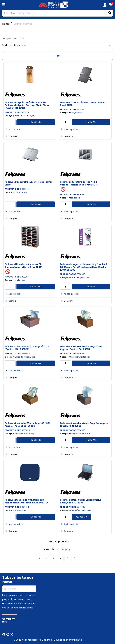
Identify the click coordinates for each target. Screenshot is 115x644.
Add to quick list (14, 129)
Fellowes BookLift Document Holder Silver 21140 (29, 183)
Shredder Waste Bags (25, 357)
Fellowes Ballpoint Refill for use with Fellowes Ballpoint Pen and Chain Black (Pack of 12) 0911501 (27, 105)
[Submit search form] (110, 13)
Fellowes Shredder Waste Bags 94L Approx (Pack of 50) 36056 (84, 425)
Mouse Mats (20, 510)
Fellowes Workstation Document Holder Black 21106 (83, 104)
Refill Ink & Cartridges (25, 116)
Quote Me (36, 122)
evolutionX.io (76, 640)
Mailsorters (75, 198)
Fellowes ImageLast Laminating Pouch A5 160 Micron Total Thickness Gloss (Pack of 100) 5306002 (84, 267)
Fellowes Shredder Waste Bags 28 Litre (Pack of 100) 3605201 (27, 348)
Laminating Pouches (80, 277)
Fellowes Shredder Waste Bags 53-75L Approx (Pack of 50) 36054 (82, 348)
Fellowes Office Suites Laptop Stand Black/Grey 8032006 (81, 501)
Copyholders (76, 113)
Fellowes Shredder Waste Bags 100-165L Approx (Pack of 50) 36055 (27, 425)
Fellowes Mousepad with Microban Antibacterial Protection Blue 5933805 (27, 501)
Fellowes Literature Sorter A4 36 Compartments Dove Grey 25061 (23, 266)
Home (6, 24)
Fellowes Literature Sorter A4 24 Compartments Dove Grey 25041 (79, 183)
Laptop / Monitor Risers (81, 510)
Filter (58, 56)
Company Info (8, 620)
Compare (11, 136)
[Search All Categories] (57, 13)
